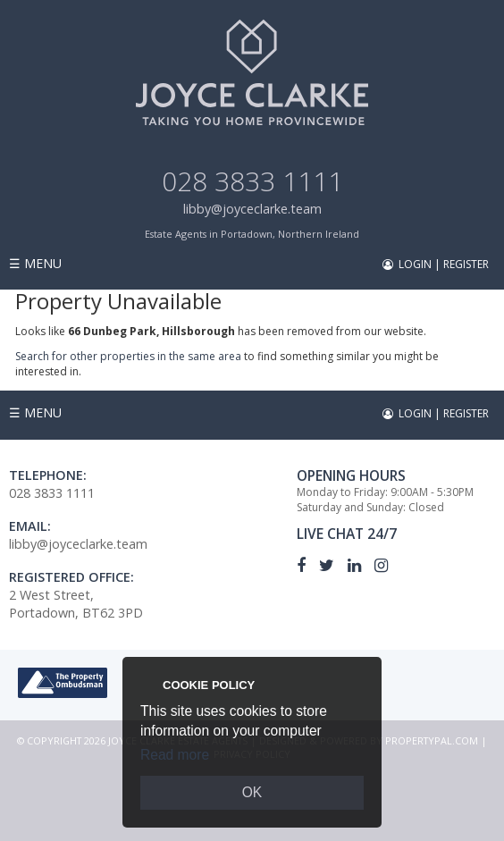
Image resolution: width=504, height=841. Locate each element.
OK (252, 792)
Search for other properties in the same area (128, 356)
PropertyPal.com (432, 740)
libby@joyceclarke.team (252, 209)
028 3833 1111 (252, 181)
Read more (175, 755)
